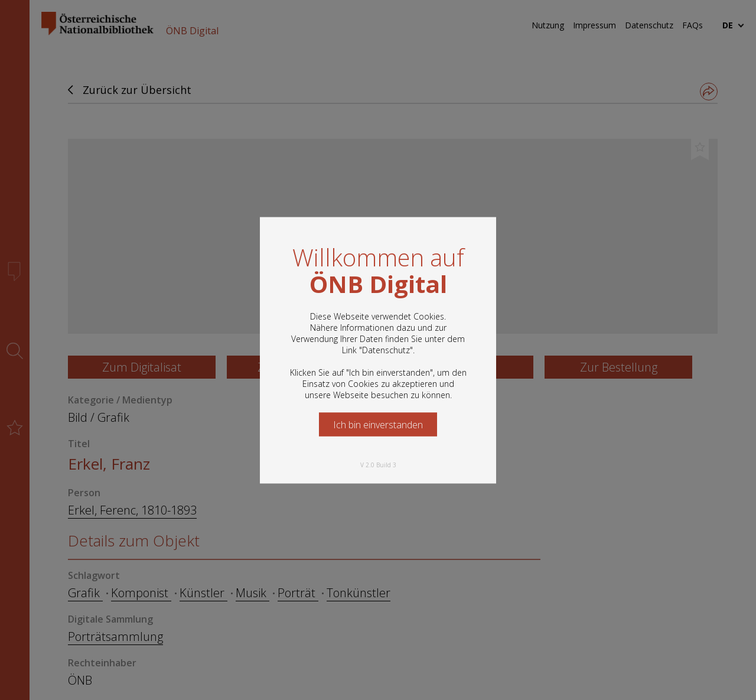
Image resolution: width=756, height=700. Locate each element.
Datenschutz (386, 349)
